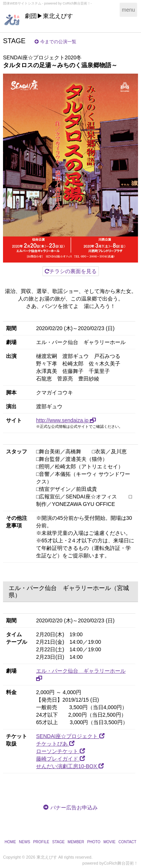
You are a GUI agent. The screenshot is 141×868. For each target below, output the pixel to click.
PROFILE (41, 842)
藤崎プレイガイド (61, 759)
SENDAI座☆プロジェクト (70, 736)
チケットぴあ (55, 744)
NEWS (24, 842)
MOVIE (109, 842)
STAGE (58, 842)
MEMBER (76, 842)
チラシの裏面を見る (71, 271)
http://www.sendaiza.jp (66, 420)
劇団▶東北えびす (49, 16)
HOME (10, 842)
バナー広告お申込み (74, 808)
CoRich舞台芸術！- (77, 3)
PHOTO (94, 842)
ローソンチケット (61, 751)
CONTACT (127, 842)
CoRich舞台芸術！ (121, 863)
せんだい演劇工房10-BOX (70, 766)
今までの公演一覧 (55, 42)
